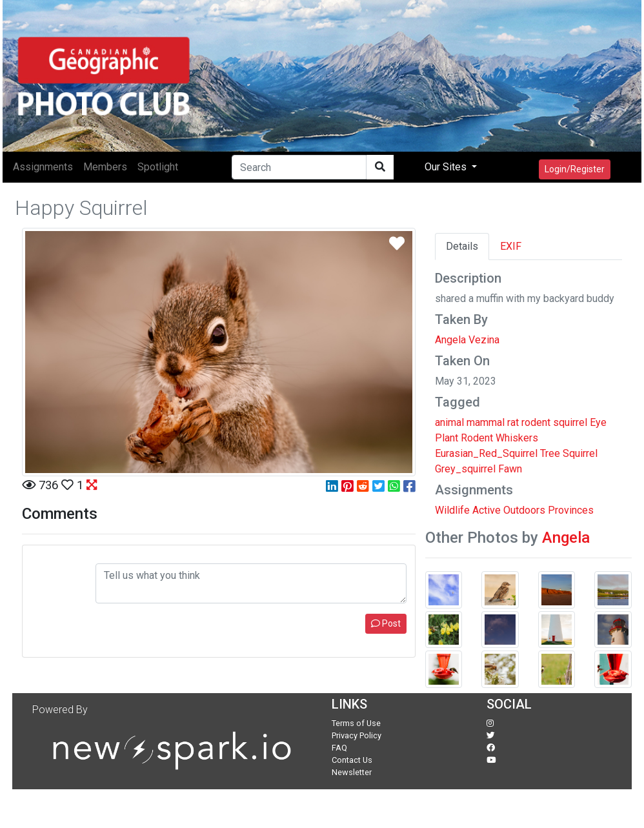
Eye (598, 422)
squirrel (570, 422)
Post (386, 623)
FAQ (339, 748)
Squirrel (580, 453)
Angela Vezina (467, 340)
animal (449, 422)
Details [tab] (462, 246)
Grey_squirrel (465, 469)
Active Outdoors (509, 510)
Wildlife (452, 510)
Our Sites (447, 167)
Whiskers (517, 438)
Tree (550, 453)
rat (513, 422)
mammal (486, 422)
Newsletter (352, 772)
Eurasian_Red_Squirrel (486, 453)
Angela (566, 538)
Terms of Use (356, 723)
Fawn (510, 469)
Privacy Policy (357, 735)
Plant (447, 438)
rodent (536, 422)
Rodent (477, 438)
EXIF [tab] (511, 246)
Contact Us (352, 760)
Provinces (571, 510)
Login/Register (575, 169)
